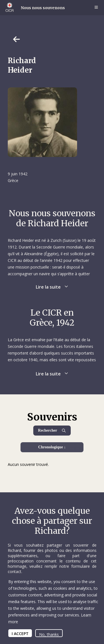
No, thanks (49, 634)
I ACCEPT (20, 634)
